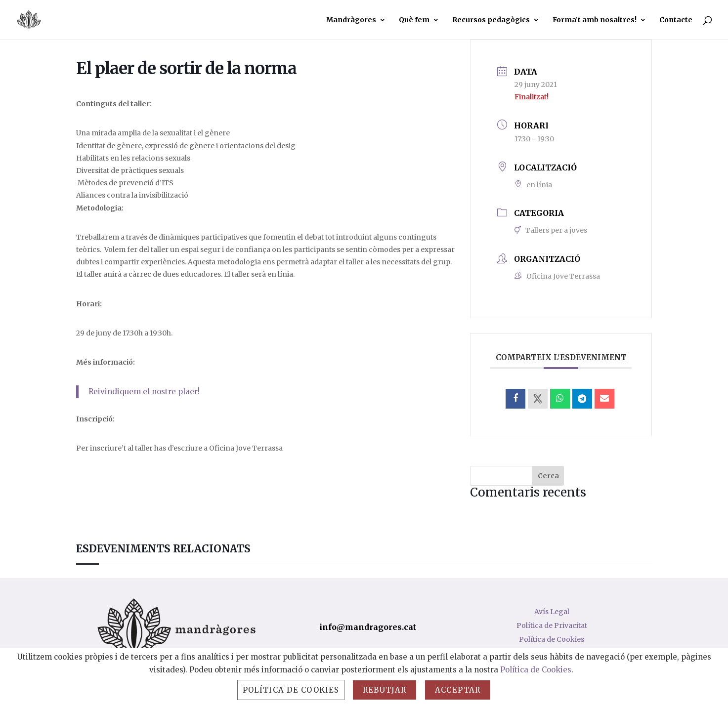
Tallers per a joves (551, 230)
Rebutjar (385, 690)
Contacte (676, 20)
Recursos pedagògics (491, 20)
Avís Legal (552, 612)
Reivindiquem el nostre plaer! (144, 392)
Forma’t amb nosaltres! (595, 20)
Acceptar (458, 690)
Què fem (414, 20)
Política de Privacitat (552, 625)
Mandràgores (351, 20)
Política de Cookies (552, 639)
